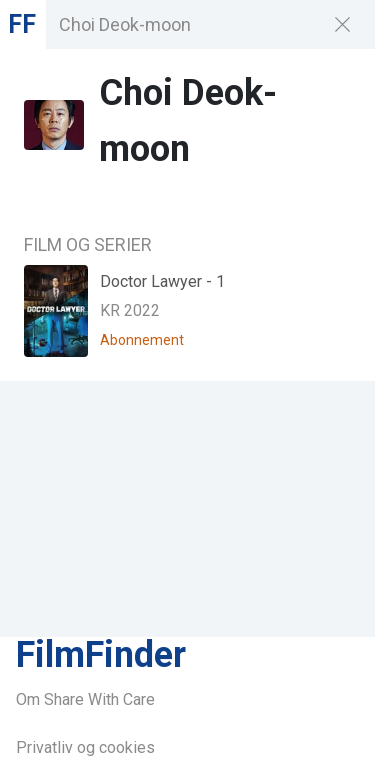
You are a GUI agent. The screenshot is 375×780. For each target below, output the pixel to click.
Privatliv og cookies (85, 747)
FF (22, 24)
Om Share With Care (85, 699)
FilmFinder (101, 655)
